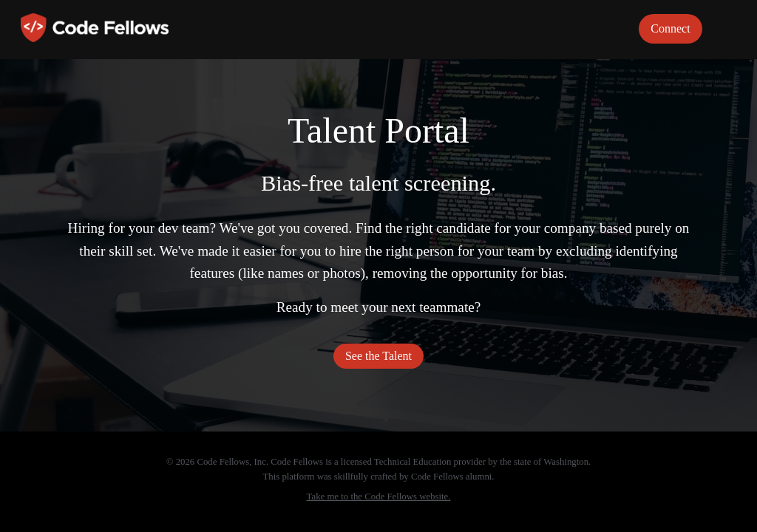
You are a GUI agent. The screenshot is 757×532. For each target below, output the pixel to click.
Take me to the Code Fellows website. (379, 497)
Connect (670, 28)
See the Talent (378, 356)
